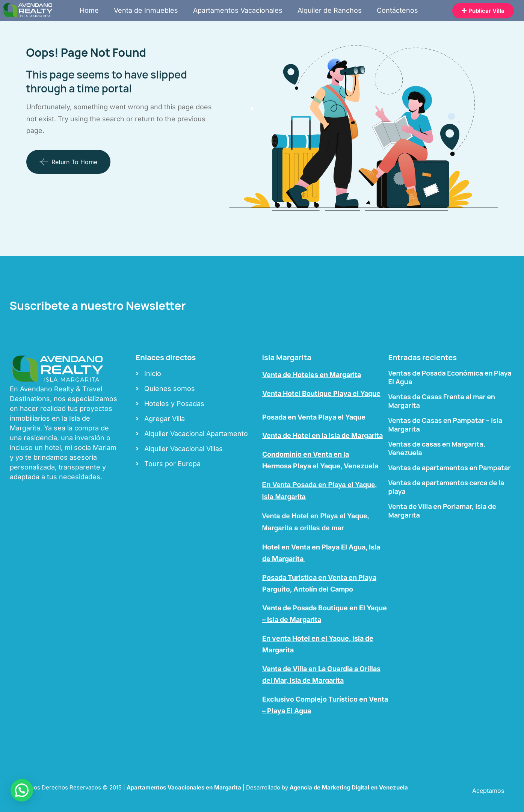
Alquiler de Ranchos (330, 10)
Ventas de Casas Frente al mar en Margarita (442, 401)
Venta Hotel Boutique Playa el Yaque (321, 393)
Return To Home (68, 162)
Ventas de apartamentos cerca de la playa (446, 487)
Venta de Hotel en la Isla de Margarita (322, 435)
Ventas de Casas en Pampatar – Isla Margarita (445, 425)
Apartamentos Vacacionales (238, 10)
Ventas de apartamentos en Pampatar (450, 468)
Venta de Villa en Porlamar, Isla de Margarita (442, 511)
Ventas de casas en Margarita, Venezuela (437, 448)
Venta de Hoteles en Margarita (312, 375)
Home (89, 10)
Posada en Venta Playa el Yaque (314, 417)
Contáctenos (397, 10)
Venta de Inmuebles (146, 10)
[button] (22, 790)
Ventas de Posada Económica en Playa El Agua (450, 377)
